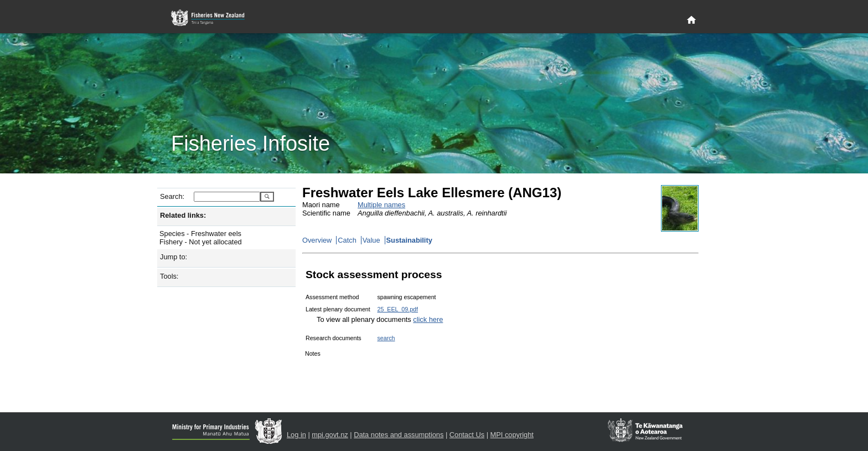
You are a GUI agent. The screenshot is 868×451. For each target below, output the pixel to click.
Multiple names (381, 205)
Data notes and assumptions (399, 435)
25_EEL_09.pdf (398, 309)
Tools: (169, 276)
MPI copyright (512, 435)
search (386, 338)
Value (371, 240)
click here (428, 319)
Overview (317, 240)
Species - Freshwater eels (200, 234)
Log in (296, 435)
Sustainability (409, 240)
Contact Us (467, 435)
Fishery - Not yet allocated (201, 242)
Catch (347, 240)
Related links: (183, 215)
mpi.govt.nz (330, 435)
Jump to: (174, 257)
